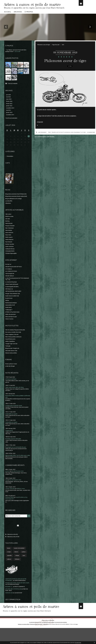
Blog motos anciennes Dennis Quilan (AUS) (17, 202)
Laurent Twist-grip (10, 497)
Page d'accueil (57, 49)
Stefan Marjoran (10, 245)
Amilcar (7, 306)
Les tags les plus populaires (61, 638)
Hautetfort (52, 636)
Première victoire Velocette (14, 445)
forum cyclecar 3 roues (12, 370)
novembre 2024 (10, 113)
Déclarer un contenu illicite (23, 640)
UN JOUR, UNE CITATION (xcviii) (14, 598)
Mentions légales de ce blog (36, 640)
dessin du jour (74, 142)
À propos (29, 17)
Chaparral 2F (9, 437)
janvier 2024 (9, 118)
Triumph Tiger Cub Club (12, 349)
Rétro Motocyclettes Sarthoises (14, 342)
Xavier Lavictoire (10, 252)
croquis (9, 561)
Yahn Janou (8, 220)
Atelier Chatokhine (11, 347)
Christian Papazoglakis (12, 259)
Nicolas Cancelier (10, 250)
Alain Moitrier (9, 236)
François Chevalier (10, 231)
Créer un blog (45, 636)
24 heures (18, 568)
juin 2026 (9, 100)
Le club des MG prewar (11, 288)
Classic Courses (10, 325)
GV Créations (9, 275)
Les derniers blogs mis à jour (35, 638)
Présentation (10, 162)
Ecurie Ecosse (9, 304)
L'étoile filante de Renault (12, 290)
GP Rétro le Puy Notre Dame (13, 318)
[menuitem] (8, 17)
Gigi (6, 488)
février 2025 (9, 109)
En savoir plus (78, 643)
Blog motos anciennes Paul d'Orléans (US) (17, 200)
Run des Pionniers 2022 (19, 479)
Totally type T (9, 315)
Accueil (8, 17)
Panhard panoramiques (12, 309)
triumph (58, 142)
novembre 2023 (10, 120)
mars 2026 (9, 104)
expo (25, 564)
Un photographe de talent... (13, 292)
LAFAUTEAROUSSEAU (21, 590)
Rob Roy (8, 227)
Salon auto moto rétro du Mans (15, 393)
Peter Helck (9, 241)
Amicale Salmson (10, 282)
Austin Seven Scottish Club (13, 302)
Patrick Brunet (9, 229)
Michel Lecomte (10, 222)
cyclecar (25, 561)
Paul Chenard (9, 248)
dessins (17, 561)
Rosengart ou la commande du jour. (16, 454)
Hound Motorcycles (11, 345)
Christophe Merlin (10, 257)
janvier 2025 (9, 111)
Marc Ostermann (10, 234)
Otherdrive (8, 209)
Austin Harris (9, 313)
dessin (9, 557)
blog (77, 640)
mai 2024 (9, 116)
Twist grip (8, 352)
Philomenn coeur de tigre (44, 49)
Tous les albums (13, 88)
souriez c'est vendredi (20, 557)
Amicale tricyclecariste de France (14, 272)
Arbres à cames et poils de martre (34, 6)
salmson (9, 568)
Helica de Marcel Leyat (11, 322)
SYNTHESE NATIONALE (19, 593)
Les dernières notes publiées (48, 638)
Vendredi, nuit (9, 602)
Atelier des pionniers (11, 320)
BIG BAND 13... (9, 596)
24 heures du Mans (11, 385)
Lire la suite (18, 56)
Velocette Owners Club (12, 356)
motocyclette (65, 142)
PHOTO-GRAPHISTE (21, 596)
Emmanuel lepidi (10, 506)
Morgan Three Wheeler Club (13, 299)
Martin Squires (9, 243)
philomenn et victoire (85, 142)
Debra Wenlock (10, 238)
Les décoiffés (9, 207)
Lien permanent (45, 142)
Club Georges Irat (10, 279)
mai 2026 (9, 102)
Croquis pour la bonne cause (14, 412)
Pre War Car (9, 270)
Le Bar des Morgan (10, 372)
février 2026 (9, 106)
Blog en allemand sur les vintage (14, 204)
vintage (18, 564)
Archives (18, 17)
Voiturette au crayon (12, 420)
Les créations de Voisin (12, 277)
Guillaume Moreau (10, 255)
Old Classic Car (9, 295)
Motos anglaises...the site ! (13, 340)
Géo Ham (8, 225)
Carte (8, 169)
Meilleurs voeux (22, 497)
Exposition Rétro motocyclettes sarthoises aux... (15, 402)
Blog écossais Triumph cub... (13, 354)
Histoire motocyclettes (12, 359)
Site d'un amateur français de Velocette (16, 336)
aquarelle (10, 564)
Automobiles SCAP (11, 311)
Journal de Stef (19, 602)
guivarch (8, 479)
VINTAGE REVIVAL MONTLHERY (14, 297)
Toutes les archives (12, 124)
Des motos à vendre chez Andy (14, 338)
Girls (65, 49)
